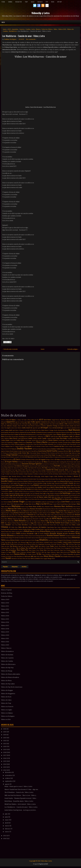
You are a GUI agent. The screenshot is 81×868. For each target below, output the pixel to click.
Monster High (22, 519)
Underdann (23, 552)
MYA (12, 504)
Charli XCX (4, 442)
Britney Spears (62, 434)
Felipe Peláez (8, 468)
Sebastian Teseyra (67, 538)
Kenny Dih (23, 489)
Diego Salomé (12, 455)
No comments (31, 39)
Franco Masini (68, 468)
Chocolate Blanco (67, 442)
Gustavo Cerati (23, 474)
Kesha (29, 489)
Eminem (25, 464)
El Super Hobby (11, 462)
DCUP (8, 449)
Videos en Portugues (8, 716)
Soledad (46, 542)
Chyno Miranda (49, 444)
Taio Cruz (77, 544)
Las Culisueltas (50, 495)
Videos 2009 (5, 599)
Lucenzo (33, 502)
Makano (66, 504)
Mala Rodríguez (72, 504)
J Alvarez (75, 476)
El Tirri (24, 462)
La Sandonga (65, 493)
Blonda (23, 434)
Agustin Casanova (41, 422)
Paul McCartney (18, 529)
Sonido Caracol (53, 542)
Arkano (50, 428)
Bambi (3, 432)
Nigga (32, 523)
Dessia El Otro (46, 453)
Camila (30, 438)
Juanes (36, 485)
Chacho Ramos (53, 440)
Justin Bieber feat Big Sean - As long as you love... (21, 810)
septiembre (9, 781)
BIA (29, 430)
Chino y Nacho (42, 442)
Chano (78, 440)
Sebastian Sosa (58, 538)
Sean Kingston (44, 538)
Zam (26, 559)
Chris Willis (11, 444)
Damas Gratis (56, 449)
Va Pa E (39, 552)
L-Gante (10, 491)
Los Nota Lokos (67, 499)
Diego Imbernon (73, 453)
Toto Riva (50, 550)
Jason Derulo (49, 479)
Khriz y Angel (45, 489)
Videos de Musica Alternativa (11, 674)
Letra (33, 29)
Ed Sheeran (29, 457)
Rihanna (10, 535)
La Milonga (16, 493)
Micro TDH (17, 517)
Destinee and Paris (55, 453)
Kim (57, 489)
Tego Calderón (42, 546)
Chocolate (60, 442)
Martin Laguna (55, 511)
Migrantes (26, 517)
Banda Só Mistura (15, 432)
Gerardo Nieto (64, 470)
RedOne (14, 534)
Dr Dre (63, 455)
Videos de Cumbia (7, 661)
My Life (49, 519)
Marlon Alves (20, 511)
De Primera (4, 453)
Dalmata (49, 449)
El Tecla (20, 462)
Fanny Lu (48, 466)
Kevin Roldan (35, 489)
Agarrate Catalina (20, 422)
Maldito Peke (8, 507)
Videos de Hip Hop (7, 668)
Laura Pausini (64, 495)
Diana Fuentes (64, 453)
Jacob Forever (29, 479)
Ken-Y (11, 489)
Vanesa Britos (20, 554)
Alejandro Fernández (67, 422)
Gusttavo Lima (42, 474)
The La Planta (21, 548)
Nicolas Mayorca (17, 523)
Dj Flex (37, 455)
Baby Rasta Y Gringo (48, 430)
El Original (42, 460)
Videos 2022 (5, 642)
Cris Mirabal (37, 446)
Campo (49, 438)
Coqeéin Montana (19, 446)
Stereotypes (48, 544)
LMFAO (20, 491)
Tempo (48, 546)
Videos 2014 (5, 616)
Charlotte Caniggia (12, 442)
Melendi (30, 515)
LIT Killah (15, 491)
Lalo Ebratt (27, 495)
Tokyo (30, 550)
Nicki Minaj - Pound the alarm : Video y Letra (19, 801)
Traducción (56, 550)
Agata (26, 422)
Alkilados (10, 426)
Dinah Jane (21, 455)
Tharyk (56, 546)
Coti (33, 446)
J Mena (11, 479)
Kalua (30, 487)
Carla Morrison (76, 439)
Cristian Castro (45, 446)
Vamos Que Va (10, 554)
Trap (26, 2)
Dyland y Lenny (14, 457)
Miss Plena (77, 517)
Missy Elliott (4, 519)
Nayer (28, 521)
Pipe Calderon (12, 532)
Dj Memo (46, 455)
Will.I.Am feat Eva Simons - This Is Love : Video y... (21, 795)
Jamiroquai (42, 479)
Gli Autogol (32, 472)
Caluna (6, 438)
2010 (5, 839)
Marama (58, 506)
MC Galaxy (7, 504)
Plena (3, 2)
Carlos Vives (20, 440)
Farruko (57, 466)
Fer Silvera (14, 468)
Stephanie (41, 544)
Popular (5, 567)
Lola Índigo (57, 497)
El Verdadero (29, 462)
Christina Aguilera (20, 444)
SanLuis (33, 538)
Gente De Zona (52, 470)
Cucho (66, 446)
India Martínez (59, 476)
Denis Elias (26, 453)
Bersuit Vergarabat (56, 432)
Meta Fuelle (36, 515)
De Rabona (10, 453)
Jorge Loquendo (56, 483)
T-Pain (63, 544)
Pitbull (27, 531)
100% (3, 420)
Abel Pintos (48, 420)
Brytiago (22, 437)
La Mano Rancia (8, 493)
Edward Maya (37, 457)
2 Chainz (19, 420)
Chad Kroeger (62, 440)
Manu (43, 507)
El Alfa (42, 457)
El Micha (28, 460)
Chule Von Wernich (39, 444)
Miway (10, 519)
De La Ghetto (76, 451)
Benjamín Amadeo (47, 432)
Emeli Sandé (4, 464)
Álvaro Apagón (44, 559)
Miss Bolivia (71, 517)
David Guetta (52, 451)
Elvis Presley (70, 462)
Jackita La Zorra (19, 479)
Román (68, 536)
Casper (30, 440)
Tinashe (3, 550)
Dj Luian (41, 455)
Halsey (57, 474)
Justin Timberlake (17, 487)
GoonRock (60, 472)
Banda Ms (7, 432)
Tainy (72, 544)
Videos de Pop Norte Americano (12, 687)
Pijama (78, 529)
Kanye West (34, 487)
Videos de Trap (6, 703)
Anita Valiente (18, 428)
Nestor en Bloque (62, 521)
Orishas (35, 525)
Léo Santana (77, 502)
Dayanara (61, 451)
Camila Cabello (37, 438)
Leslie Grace (12, 497)
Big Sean (77, 432)
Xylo (73, 557)
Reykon (47, 534)
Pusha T (61, 532)
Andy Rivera (77, 426)
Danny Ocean (17, 451)
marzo (7, 826)
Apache (35, 428)
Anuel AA (29, 428)
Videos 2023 (5, 645)
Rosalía (78, 536)
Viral (6, 557)
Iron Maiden (68, 476)
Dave (37, 451)
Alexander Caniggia (38, 424)
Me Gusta (24, 515)
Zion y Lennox (35, 558)
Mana (30, 506)
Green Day (70, 472)
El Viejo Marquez (37, 462)
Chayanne (29, 442)
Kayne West (74, 487)
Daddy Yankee (24, 449)
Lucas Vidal (28, 502)
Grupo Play (76, 472)
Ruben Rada (5, 538)
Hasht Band (62, 474)
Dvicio (8, 457)
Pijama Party (5, 532)
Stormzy (59, 544)
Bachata (40, 2)
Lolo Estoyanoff (65, 497)
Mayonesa (4, 515)
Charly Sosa (22, 442)
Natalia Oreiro (76, 519)
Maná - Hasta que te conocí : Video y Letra (18, 786)
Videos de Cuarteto (7, 658)
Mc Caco (9, 515)
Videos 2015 (5, 619)
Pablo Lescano (33, 527)
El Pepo (48, 460)
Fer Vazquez (21, 468)
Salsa (33, 2)
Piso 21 (22, 532)
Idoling (36, 476)
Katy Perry (67, 487)
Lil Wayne (40, 497)
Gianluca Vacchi (10, 472)
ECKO (23, 457)
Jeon (14, 481)
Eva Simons (4, 466)
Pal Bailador (43, 527)
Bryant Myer (8, 437)
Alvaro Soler (21, 426)
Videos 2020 (5, 635)
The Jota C (13, 548)
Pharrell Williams (64, 529)
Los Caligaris (26, 499)
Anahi (71, 426)
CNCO (48, 436)
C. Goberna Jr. (40, 437)
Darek (29, 451)
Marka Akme (11, 511)
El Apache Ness (48, 457)
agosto (7, 784)
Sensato (22, 540)
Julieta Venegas (66, 485)
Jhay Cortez (45, 481)
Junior (78, 485)
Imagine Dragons (49, 476)
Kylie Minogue (76, 489)
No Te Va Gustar (54, 523)
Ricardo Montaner (69, 534)
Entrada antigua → (73, 349)
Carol (26, 440)
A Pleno (29, 420)
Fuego (16, 470)
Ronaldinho (73, 536)
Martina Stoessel (19, 513)
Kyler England (69, 489)
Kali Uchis (25, 487)
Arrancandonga (58, 428)
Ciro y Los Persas (58, 444)
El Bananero (63, 457)
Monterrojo (29, 519)
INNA (29, 476)
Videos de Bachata (7, 655)
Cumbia (10, 2)
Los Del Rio (42, 499)
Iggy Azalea (41, 476)
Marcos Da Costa (15, 509)
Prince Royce (45, 531)
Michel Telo (10, 517)
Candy (53, 438)
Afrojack (4, 422)
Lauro (78, 495)
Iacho (32, 476)
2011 (5, 836)
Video (55, 29)
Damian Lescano (71, 449)
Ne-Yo (31, 521)
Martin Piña (62, 511)
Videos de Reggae (7, 690)
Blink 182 (18, 434)
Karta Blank (59, 487)
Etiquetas (15, 567)
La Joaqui (60, 491)
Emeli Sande (77, 462)
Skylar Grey (17, 542)
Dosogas (58, 455)
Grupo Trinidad (5, 474)
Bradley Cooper (52, 435)
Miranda (64, 517)
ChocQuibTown (53, 442)
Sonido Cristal (62, 542)
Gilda (27, 472)
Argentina (15, 29)
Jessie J (33, 481)
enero (7, 832)
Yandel (8, 558)
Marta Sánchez (35, 511)
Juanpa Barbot (43, 485)
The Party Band (31, 548)
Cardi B (70, 438)
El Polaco (58, 460)
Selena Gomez (15, 540)
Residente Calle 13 (33, 534)
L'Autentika (4, 491)
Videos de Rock (6, 697)
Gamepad (43, 470)
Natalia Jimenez (67, 519)
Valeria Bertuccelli (65, 552)
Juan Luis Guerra (10, 485)
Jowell (61, 483)
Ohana (3, 525)
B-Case (25, 430)
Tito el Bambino (11, 550)
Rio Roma (17, 536)
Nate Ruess (11, 521)
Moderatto (15, 519)
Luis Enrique (50, 502)
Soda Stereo (40, 542)
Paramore (64, 527)
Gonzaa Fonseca (52, 472)
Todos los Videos (47, 29)
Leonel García (5, 497)
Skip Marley (8, 542)
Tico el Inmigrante (66, 548)
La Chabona (37, 491)
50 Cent (24, 420)
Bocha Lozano (36, 435)
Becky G (34, 432)
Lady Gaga (9, 495)
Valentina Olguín (55, 552)
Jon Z (32, 483)
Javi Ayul (61, 479)
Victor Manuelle (68, 554)
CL (44, 437)
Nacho (60, 519)
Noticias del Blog (7, 593)
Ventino (34, 554)
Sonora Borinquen (19, 544)
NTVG (54, 519)
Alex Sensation (15, 424)
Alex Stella (22, 424)
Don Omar (52, 455)
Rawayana (4, 534)
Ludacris (44, 502)
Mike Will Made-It (43, 517)
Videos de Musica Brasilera (10, 677)
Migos (21, 517)
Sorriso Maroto (27, 544)
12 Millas (7, 420)
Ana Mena (67, 426)
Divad (25, 455)
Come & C (12, 446)
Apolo (39, 428)
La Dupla (50, 491)
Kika (55, 489)
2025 (5, 732)
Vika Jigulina (77, 554)
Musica (38, 29)
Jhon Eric (51, 481)
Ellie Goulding (61, 462)
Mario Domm (59, 509)
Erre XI (49, 464)
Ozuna (5, 527)
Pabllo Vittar (15, 527)
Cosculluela (28, 446)
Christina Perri (29, 444)
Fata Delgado (64, 466)
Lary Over (42, 495)
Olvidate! (8, 525)
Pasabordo (77, 527)
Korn (63, 489)
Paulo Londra (36, 529)
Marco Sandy (4, 509)
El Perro (53, 460)
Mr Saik (39, 519)
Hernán (14, 476)
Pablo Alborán (23, 527)
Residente (23, 534)
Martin (41, 511)
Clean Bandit (73, 444)
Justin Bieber (6, 487)
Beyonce (64, 432)
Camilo (44, 438)
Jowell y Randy (68, 483)
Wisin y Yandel (55, 556)
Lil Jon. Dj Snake (32, 497)
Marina (53, 509)
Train (61, 550)
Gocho (44, 472)
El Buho (68, 457)
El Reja (75, 459)
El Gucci (17, 459)
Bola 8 (41, 435)
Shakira (43, 540)
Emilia (9, 464)
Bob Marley (29, 434)
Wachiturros (13, 31)
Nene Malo (45, 521)
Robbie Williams (25, 536)
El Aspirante (57, 457)
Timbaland (77, 548)
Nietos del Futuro (26, 523)
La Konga (70, 491)
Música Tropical (6, 590)
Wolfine (70, 557)
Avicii (79, 428)
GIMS (24, 470)
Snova (30, 542)
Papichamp (50, 527)
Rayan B (9, 534)
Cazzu (40, 440)
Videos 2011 (5, 606)
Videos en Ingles (7, 710)
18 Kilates (13, 420)
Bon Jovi (46, 434)
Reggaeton (19, 2)
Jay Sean (66, 479)
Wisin (46, 556)
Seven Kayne (28, 540)
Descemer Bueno (35, 453)
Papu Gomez (58, 527)
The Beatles (62, 546)
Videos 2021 (5, 638)
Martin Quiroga (71, 511)
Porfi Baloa (37, 532)
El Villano (45, 462)
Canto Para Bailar (61, 438)
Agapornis (11, 422)
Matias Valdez (56, 513)
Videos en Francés (7, 707)
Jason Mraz (55, 479)
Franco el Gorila (76, 468)
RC (69, 532)
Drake (73, 455)
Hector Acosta (69, 474)
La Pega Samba (50, 493)
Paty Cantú (10, 529)
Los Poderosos (76, 499)
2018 (5, 752)
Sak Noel (16, 538)
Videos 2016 (5, 622)
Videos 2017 (5, 625)
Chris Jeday (4, 444)
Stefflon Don (35, 544)
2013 (5, 767)
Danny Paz (25, 451)
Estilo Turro (58, 464)
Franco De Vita (60, 468)
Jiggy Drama (57, 481)
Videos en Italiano (7, 713)
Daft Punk (35, 449)
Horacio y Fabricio (22, 476)
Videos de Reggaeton (8, 694)
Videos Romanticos (7, 651)
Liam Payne (20, 497)
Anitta (24, 428)
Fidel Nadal (31, 468)
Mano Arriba (37, 506)
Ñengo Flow (51, 559)
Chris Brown (76, 442)
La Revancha (57, 493)
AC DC (37, 420)
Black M (13, 435)
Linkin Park (47, 497)
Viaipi (43, 554)
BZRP (34, 430)
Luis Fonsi (66, 502)
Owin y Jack (76, 525)
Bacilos (56, 430)
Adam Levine (73, 420)
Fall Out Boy (41, 466)
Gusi (11, 474)
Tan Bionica (14, 546)
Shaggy (37, 540)
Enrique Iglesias (35, 464)
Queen (66, 532)
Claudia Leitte (66, 444)
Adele (79, 420)
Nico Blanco (8, 523)
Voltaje (10, 557)
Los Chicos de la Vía (34, 499)
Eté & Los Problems (66, 464)
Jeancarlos (77, 479)
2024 (5, 735)
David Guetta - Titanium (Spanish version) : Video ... (21, 798)
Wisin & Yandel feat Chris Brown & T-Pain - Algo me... (22, 789)
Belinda (39, 432)
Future (20, 470)
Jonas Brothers (38, 483)
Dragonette (68, 455)
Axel (10, 430)
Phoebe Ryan (72, 529)
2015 (5, 761)
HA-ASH (48, 474)
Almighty (15, 426)
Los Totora (4, 502)
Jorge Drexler (47, 483)
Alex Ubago (28, 424)
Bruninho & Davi (71, 435)
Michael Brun (63, 515)
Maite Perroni (32, 504)
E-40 (20, 457)
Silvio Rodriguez (67, 540)
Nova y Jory (77, 523)
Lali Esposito (19, 495)
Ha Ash (53, 474)
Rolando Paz (43, 536)
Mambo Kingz (25, 507)
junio (7, 817)
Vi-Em (39, 554)
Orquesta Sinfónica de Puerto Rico (47, 525)
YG (75, 557)
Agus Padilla (31, 422)
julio (6, 814)
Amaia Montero (31, 426)
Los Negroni (57, 499)
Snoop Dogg (25, 542)
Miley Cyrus (58, 517)
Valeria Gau (75, 552)
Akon (49, 422)
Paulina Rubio (27, 529)
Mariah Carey (26, 509)
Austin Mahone (67, 428)
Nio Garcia (44, 523)
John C (9, 483)
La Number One (28, 493)
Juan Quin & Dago (29, 485)
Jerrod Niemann (19, 481)
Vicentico (48, 554)
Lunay (72, 502)
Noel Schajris (65, 523)
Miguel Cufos (34, 517)
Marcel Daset (77, 507)
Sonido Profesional (74, 542)
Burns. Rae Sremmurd (30, 437)
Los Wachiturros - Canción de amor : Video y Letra (23, 36)
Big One (72, 432)
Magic (27, 504)
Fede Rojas (71, 466)
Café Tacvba (54, 437)
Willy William (40, 557)
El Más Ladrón (35, 460)
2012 (9, 29)
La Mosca (21, 493)
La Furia (55, 491)
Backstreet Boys (63, 430)
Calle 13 (72, 436)
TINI (67, 544)
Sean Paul (51, 538)
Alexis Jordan (56, 424)
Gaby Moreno (29, 470)
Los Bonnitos (13, 499)
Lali (14, 495)
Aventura (74, 428)
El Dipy (3, 460)
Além (26, 426)
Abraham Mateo (65, 420)
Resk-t (42, 534)
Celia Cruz (45, 440)
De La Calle (67, 451)
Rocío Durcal (32, 536)
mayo (7, 820)
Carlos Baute (5, 440)
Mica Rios (48, 515)
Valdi (43, 552)
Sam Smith (28, 538)
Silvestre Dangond (58, 540)
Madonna (17, 504)
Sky (13, 542)
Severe (33, 540)
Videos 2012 (62, 29)
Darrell (33, 451)
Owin (70, 525)
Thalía (52, 546)
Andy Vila (4, 428)
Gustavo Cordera (33, 474)
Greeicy (64, 472)
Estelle (53, 464)
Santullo (38, 538)
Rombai (50, 535)
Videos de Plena (6, 681)
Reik (18, 533)
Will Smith (27, 556)
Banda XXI (23, 432)
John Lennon (21, 483)
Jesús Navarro (38, 481)
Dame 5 (63, 449)
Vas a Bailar (29, 554)
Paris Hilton (71, 527)
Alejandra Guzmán (56, 422)
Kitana (60, 489)
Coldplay (7, 446)
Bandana (29, 432)
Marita (64, 509)
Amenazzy (38, 426)
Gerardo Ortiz (73, 470)
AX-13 (41, 420)
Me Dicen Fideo (17, 515)
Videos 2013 (5, 612)
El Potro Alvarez (66, 460)
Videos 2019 (5, 632)
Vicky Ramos (55, 554)
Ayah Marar (16, 430)
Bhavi (68, 432)
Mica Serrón (55, 515)
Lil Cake (25, 497)
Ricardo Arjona (56, 533)
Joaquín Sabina (73, 481)
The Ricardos (40, 548)
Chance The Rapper (70, 440)
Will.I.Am (33, 556)
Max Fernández (76, 513)
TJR (70, 544)
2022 (5, 741)
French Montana (6, 470)
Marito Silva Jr (73, 509)
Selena (8, 540)
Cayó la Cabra (35, 440)
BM (31, 430)
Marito (67, 509)
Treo (64, 550)
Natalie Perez (4, 521)
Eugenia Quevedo (76, 464)
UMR (14, 552)
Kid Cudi (51, 489)
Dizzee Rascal (31, 455)
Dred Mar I (77, 455)
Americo (44, 426)
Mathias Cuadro (38, 513)
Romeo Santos (59, 535)
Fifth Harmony (38, 468)
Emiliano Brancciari (17, 464)
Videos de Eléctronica (8, 664)
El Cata (72, 457)
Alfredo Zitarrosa (73, 424)
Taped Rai (21, 546)
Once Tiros (15, 525)
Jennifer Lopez (7, 481)
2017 (5, 755)
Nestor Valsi (53, 521)
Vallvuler (3, 554)
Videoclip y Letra (40, 13)
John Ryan (27, 483)
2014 (5, 764)
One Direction (23, 525)
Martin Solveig (10, 513)
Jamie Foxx (36, 479)
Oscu (58, 525)
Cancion (22, 29)
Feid (75, 466)
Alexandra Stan (48, 424)
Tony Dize (43, 550)
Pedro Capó (44, 529)
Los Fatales (49, 499)
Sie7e (52, 540)
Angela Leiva (10, 428)
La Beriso (25, 491)
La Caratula (31, 491)
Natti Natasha (20, 521)
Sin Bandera (75, 540)
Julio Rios (74, 485)
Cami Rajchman (23, 438)
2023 (5, 738)
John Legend (14, 483)
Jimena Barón (65, 481)
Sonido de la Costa (7, 544)
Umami (18, 552)
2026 (5, 729)
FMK (15, 466)
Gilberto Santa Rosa (21, 472)
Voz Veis (14, 556)
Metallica (42, 515)
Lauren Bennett (73, 495)
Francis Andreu (52, 468)
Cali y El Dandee (63, 436)
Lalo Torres (34, 495)
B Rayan (21, 430)
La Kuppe (76, 491)
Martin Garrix (47, 511)
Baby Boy (39, 430)
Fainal (36, 466)
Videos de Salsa (6, 700)
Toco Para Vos (22, 550)
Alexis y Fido (63, 424)
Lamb (38, 495)
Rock (53, 2)
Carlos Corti (13, 440)
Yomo (21, 559)
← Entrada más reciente (10, 349)
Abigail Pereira (56, 420)
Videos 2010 (5, 603)
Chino (34, 442)
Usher (34, 552)
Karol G (53, 487)
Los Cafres (20, 499)
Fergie (26, 468)
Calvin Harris (13, 438)
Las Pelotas (57, 495)
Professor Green (55, 532)
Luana (10, 502)
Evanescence (11, 466)
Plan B (32, 532)
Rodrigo (38, 536)
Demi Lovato (17, 453)
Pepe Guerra (55, 529)
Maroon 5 (27, 511)
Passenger (4, 529)
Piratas (18, 532)
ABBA (33, 420)
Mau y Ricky (64, 513)
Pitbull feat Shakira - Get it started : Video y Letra (20, 804)
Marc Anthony (67, 506)
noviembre (9, 775)
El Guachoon (9, 460)
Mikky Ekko (50, 517)
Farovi (52, 466)
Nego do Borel (37, 521)
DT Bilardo (13, 449)
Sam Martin (22, 538)
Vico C (61, 554)
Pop (47, 2)
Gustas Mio (15, 474)
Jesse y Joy (27, 481)
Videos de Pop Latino (8, 684)
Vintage (3, 557)
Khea (40, 489)
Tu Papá (9, 552)
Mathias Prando (47, 513)
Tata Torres (27, 546)
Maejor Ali (22, 504)
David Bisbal (42, 451)
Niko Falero (38, 523)
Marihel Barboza (47, 509)
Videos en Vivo (6, 719)
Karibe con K (42, 487)
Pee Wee (50, 529)
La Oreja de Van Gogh (39, 493)
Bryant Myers (15, 437)
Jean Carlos (71, 479)
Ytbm (24, 559)
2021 (5, 744)
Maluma (16, 506)
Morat (35, 519)
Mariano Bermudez (36, 509)
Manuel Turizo (49, 507)
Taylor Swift (34, 546)
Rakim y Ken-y (75, 532)
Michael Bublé (71, 515)
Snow (34, 542)
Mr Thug (44, 519)
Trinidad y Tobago (71, 550)
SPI (13, 538)
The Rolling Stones (49, 548)
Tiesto (72, 548)
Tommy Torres (36, 550)
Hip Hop (60, 2)
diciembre (8, 772)
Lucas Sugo (18, 502)
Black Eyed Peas (6, 434)
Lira (53, 497)
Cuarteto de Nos (59, 446)
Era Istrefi (45, 464)
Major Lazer (53, 504)
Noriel (72, 523)
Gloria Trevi (38, 472)
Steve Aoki (54, 544)
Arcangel (44, 428)
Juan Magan (20, 485)
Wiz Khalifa (64, 556)
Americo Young (52, 426)
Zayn (29, 559)
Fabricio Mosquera (23, 466)
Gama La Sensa (37, 470)
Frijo (13, 470)
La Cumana (44, 491)
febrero (8, 829)
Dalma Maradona (42, 449)
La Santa (73, 493)
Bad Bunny (74, 430)
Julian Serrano (57, 485)
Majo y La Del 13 (42, 504)
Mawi (70, 513)
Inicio (3, 22)
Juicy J (52, 485)
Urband (29, 552)
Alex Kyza (7, 424)
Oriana (30, 525)
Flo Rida (45, 468)
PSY (10, 527)
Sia (49, 540)
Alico (5, 426)
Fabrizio (32, 466)
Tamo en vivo (5, 546)
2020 (5, 746)
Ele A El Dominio (52, 462)
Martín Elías (29, 513)
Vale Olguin (47, 552)
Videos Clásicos (6, 648)
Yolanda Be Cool (15, 559)
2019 (5, 749)
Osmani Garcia (64, 525)
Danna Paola (9, 451)
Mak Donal (60, 504)
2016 (5, 758)
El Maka (23, 460)
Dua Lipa (3, 457)
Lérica (3, 504)
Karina (48, 487)
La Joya (65, 491)
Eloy (66, 462)
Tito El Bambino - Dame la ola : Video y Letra (19, 792)
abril (7, 823)
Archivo (24, 567)
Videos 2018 (5, 629)
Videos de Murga (7, 671)
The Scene (57, 548)
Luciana (38, 502)
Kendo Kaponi (16, 489)
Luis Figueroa (58, 502)
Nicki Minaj (71, 521)
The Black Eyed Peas (72, 546)
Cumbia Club (72, 446)
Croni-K (51, 446)
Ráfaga (10, 538)
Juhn (48, 485)
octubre (8, 778)
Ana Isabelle (61, 426)
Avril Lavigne (5, 430)
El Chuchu (77, 457)
